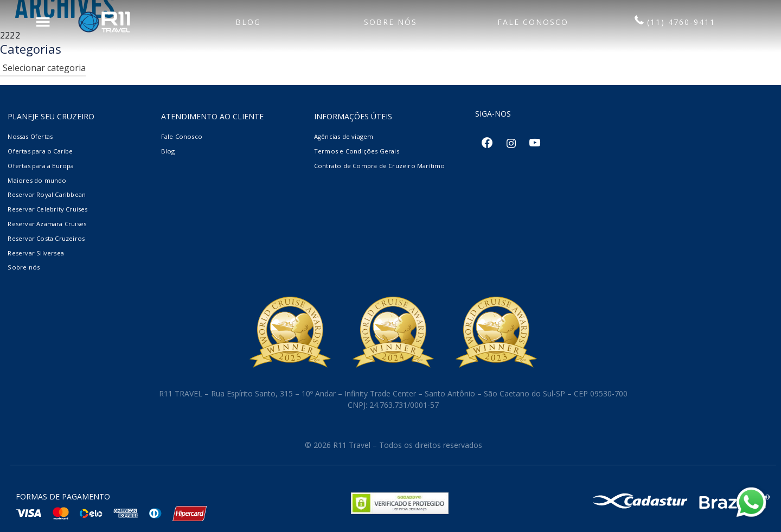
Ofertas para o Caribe (40, 151)
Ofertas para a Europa (41, 166)
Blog (168, 151)
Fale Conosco (182, 136)
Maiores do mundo (37, 180)
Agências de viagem (344, 136)
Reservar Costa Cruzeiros (46, 238)
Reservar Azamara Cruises (47, 224)
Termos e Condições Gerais (357, 151)
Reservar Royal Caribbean (47, 194)
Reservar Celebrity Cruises (47, 209)
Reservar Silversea (36, 253)
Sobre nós (24, 267)
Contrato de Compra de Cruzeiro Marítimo (380, 166)
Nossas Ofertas (30, 136)
